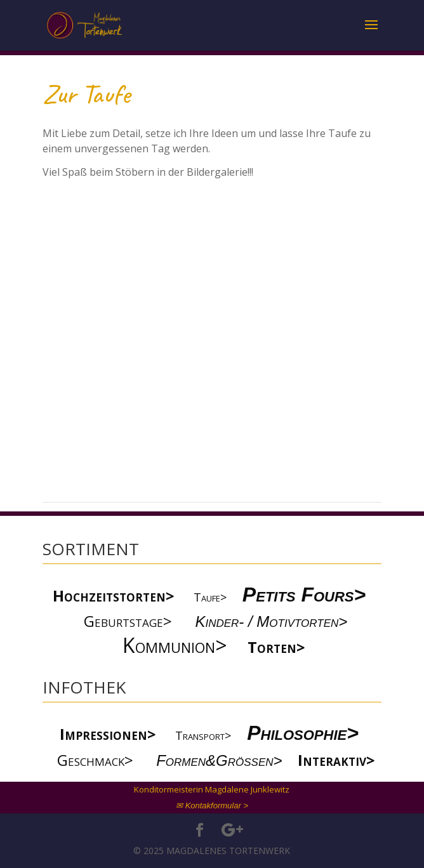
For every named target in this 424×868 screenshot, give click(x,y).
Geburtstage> (128, 621)
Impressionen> (108, 734)
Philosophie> (306, 733)
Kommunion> (175, 645)
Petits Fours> (304, 595)
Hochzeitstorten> (114, 595)
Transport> (203, 735)
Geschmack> (95, 760)
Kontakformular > (217, 806)
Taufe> (210, 597)
